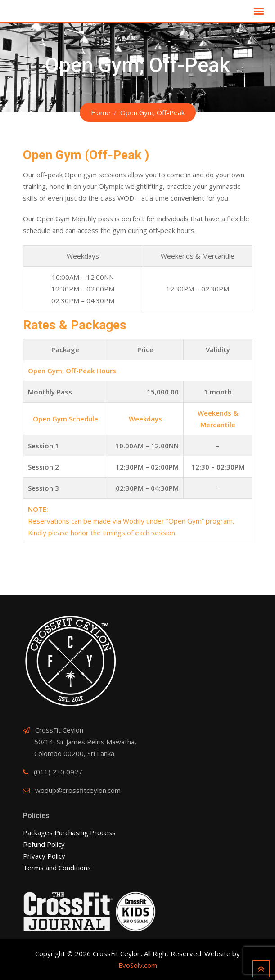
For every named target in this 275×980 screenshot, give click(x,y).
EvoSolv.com (138, 965)
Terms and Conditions (57, 868)
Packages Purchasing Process (69, 832)
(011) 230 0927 (58, 772)
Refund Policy (44, 844)
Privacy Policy (44, 856)
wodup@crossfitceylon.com (78, 790)
